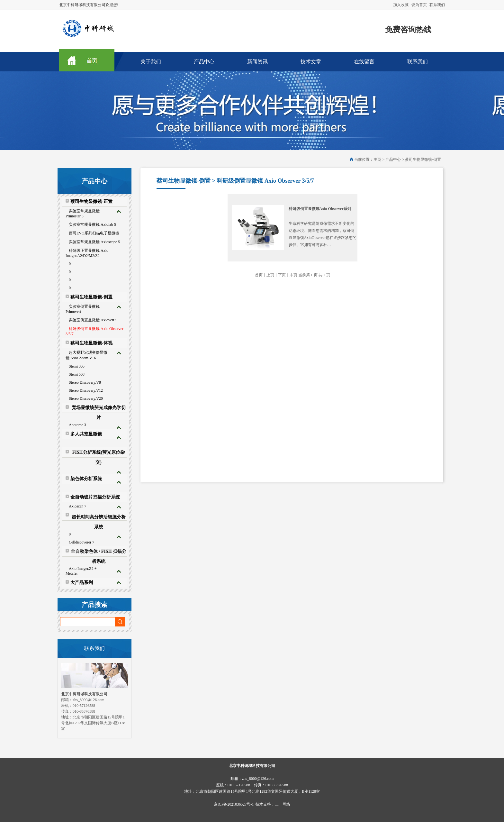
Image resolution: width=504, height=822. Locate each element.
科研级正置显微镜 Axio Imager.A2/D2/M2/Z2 (87, 253)
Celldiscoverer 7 (81, 542)
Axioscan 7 (77, 506)
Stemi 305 (77, 366)
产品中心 (204, 62)
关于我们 (151, 62)
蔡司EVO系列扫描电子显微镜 (94, 233)
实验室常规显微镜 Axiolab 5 (92, 224)
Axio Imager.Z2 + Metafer (81, 571)
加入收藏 (401, 5)
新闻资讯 (257, 62)
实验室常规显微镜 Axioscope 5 (94, 242)
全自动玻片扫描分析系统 (95, 497)
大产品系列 (82, 583)
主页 (377, 160)
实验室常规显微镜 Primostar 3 (83, 214)
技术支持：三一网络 (273, 804)
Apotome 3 (77, 425)
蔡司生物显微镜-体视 (91, 343)
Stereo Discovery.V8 (85, 382)
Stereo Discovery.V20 (86, 398)
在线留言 (364, 62)
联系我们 (437, 5)
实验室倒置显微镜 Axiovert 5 (93, 320)
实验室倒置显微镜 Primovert (83, 309)
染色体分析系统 (86, 479)
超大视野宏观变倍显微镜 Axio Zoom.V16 (86, 355)
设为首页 (419, 5)
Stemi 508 (77, 374)
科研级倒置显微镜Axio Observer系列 (320, 209)
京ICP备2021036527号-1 (234, 804)
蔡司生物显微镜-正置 (91, 201)
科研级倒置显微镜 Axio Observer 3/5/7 (94, 331)
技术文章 (311, 62)
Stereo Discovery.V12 (86, 390)
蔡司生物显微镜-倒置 (91, 297)
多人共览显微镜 (86, 434)
